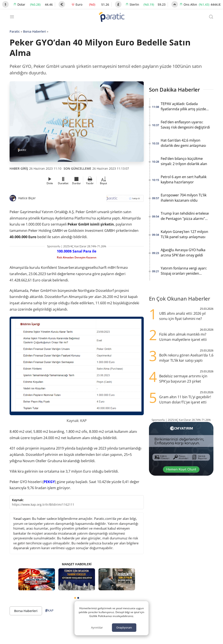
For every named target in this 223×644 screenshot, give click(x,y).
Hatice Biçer (27, 198)
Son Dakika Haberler (174, 89)
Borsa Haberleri (35, 31)
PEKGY (49, 482)
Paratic (15, 31)
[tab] (75, 598)
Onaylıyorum (124, 628)
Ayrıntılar (97, 627)
